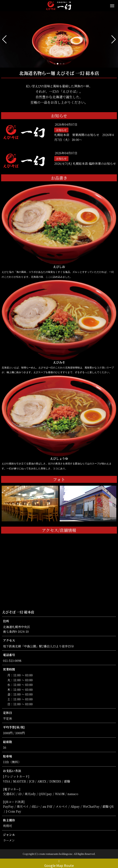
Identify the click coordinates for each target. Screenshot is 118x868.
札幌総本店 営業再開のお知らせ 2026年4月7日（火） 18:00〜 (84, 137)
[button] (4, 39)
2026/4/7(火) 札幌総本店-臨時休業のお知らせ (85, 164)
